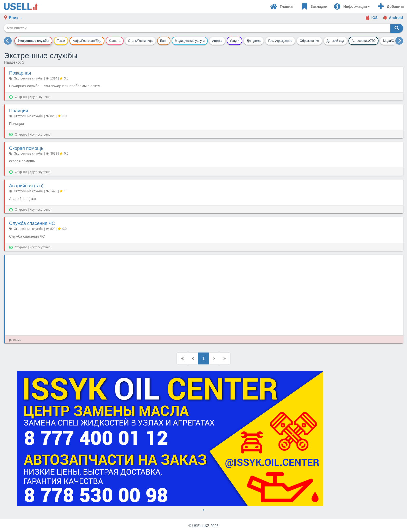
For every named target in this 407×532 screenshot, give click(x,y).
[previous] (8, 41)
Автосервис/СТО (363, 41)
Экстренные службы (33, 41)
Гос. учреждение (280, 41)
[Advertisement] (165, 295)
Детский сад (335, 41)
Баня (164, 41)
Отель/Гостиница (140, 41)
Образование (309, 41)
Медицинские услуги (190, 41)
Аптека (217, 41)
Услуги (235, 41)
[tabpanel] (203, 438)
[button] (352, 6)
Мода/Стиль (392, 41)
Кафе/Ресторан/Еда (87, 41)
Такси (61, 41)
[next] (399, 41)
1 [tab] (203, 510)
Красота (115, 41)
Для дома (254, 41)
